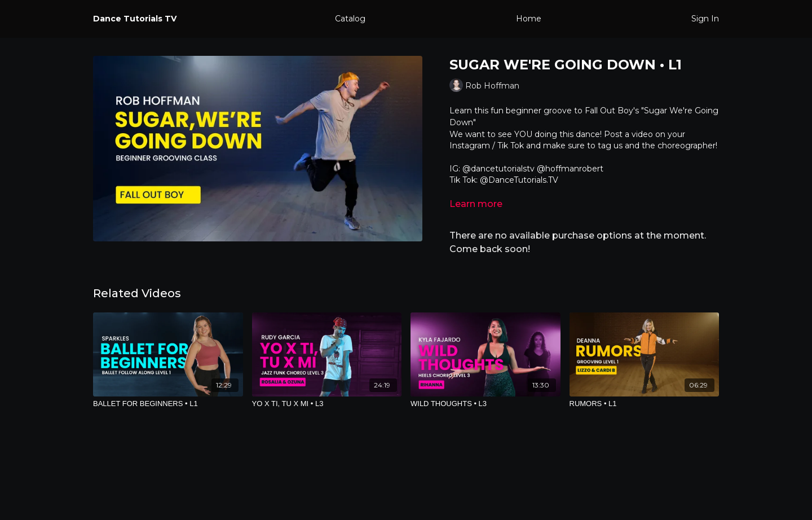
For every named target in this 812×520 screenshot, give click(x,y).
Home (529, 19)
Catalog (350, 19)
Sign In (705, 19)
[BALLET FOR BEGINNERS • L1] (168, 404)
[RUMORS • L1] (645, 404)
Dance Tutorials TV (135, 19)
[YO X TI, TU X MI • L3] (327, 404)
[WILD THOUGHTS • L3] (486, 404)
